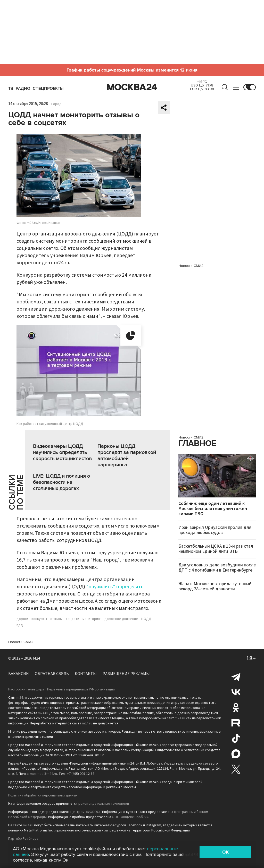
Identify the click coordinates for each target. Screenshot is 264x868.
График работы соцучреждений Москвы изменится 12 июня (132, 70)
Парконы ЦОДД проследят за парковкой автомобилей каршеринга (127, 455)
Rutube (236, 723)
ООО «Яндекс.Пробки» (130, 817)
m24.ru (22, 698)
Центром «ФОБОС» (85, 812)
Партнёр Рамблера (23, 839)
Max (236, 754)
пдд (20, 625)
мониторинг (92, 619)
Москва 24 (132, 87)
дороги (22, 619)
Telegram (236, 677)
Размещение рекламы (126, 674)
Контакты (86, 674)
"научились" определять (115, 587)
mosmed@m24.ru (43, 774)
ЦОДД (146, 619)
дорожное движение (121, 619)
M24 (37, 658)
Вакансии (19, 674)
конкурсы (39, 619)
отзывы (56, 619)
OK (225, 852)
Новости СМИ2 (21, 642)
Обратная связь (52, 674)
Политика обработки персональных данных (43, 795)
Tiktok (236, 738)
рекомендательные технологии (104, 804)
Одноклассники (236, 707)
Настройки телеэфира (26, 689)
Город (56, 104)
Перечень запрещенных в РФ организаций (81, 689)
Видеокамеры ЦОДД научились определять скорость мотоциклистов (62, 452)
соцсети (72, 619)
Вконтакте (236, 692)
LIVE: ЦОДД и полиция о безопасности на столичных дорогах (61, 482)
